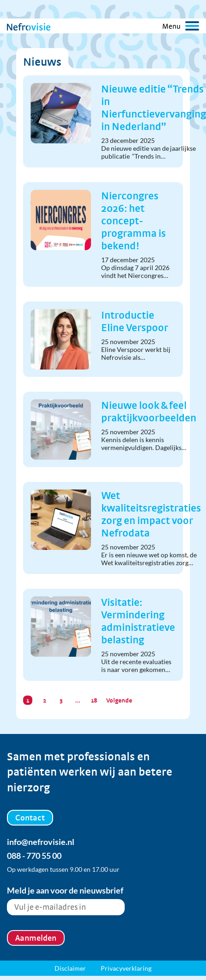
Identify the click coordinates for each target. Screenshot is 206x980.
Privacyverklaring (126, 968)
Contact (30, 817)
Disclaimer (70, 968)
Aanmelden (36, 938)
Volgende (119, 700)
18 (94, 700)
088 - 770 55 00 (34, 856)
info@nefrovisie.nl (41, 842)
